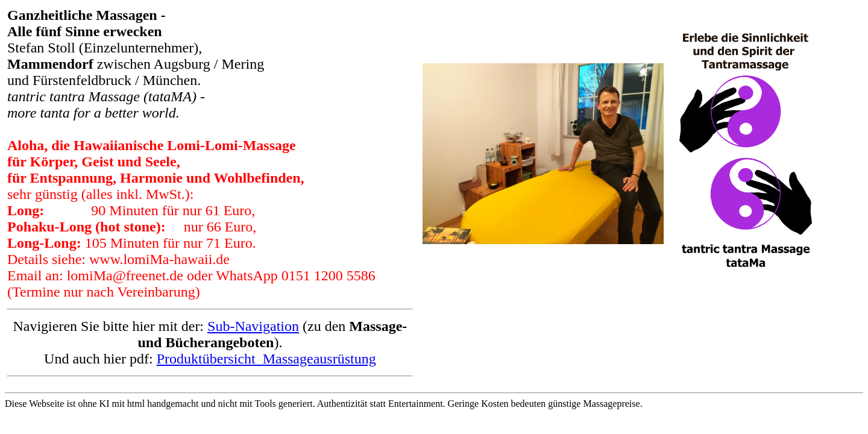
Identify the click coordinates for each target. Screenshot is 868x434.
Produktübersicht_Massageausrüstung (266, 359)
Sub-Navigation (253, 326)
